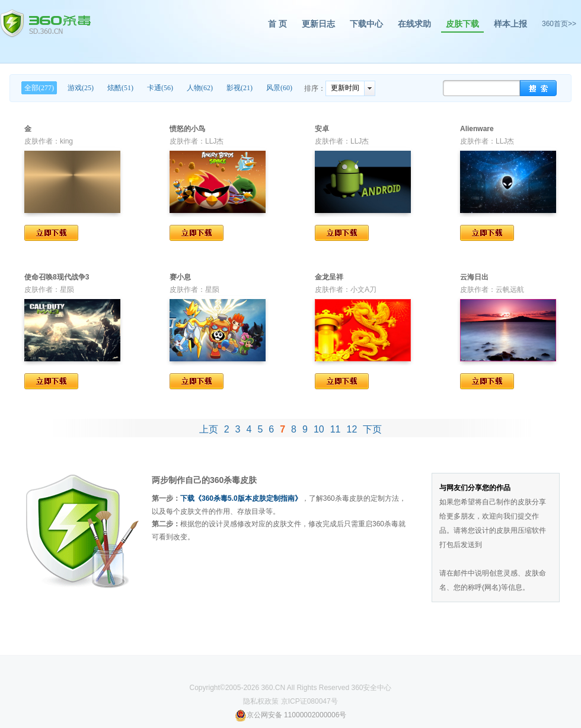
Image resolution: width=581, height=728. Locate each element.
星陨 (67, 290)
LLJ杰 (214, 141)
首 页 (277, 24)
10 (319, 429)
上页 (209, 429)
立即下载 (51, 233)
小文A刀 (363, 290)
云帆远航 (510, 290)
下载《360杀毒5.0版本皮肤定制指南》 (241, 498)
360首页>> (559, 24)
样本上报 (510, 24)
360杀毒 (45, 24)
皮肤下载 (462, 24)
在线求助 (414, 24)
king (66, 141)
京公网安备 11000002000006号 (291, 715)
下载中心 (366, 24)
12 (352, 429)
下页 (372, 429)
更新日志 (318, 24)
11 (336, 429)
